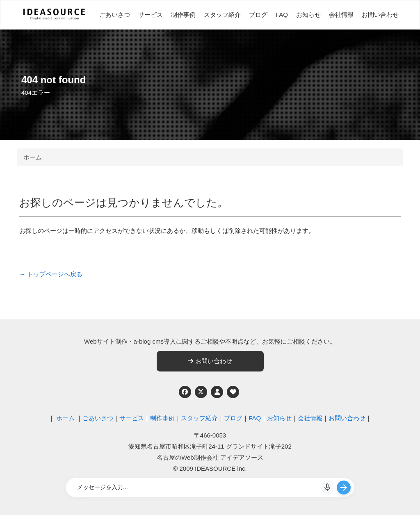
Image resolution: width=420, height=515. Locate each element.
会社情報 (341, 15)
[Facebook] (185, 392)
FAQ (282, 15)
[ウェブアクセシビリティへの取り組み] (233, 392)
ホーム (33, 157)
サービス (151, 15)
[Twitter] (201, 392)
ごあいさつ (115, 15)
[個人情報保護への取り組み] (217, 392)
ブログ (258, 15)
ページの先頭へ (403, 498)
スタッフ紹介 (222, 15)
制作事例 (183, 15)
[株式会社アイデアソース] (54, 19)
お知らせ (308, 15)
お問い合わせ (380, 15)
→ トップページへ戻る (51, 274)
